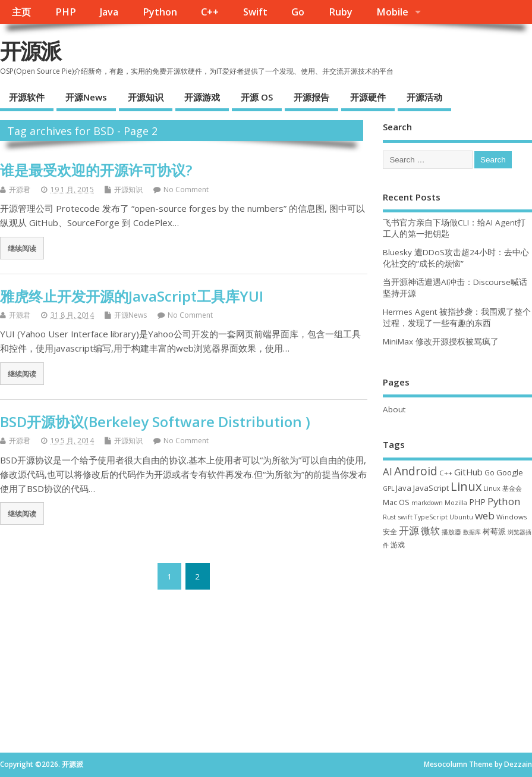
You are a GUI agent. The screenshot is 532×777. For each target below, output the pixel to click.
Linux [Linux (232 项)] (466, 486)
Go (298, 12)
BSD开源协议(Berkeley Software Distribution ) (155, 422)
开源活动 (424, 97)
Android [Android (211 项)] (416, 471)
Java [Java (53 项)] (404, 488)
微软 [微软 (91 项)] (430, 531)
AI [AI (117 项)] (388, 471)
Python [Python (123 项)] (504, 501)
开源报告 (311, 97)
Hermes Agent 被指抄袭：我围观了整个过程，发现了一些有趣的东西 (457, 317)
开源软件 (27, 97)
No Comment (186, 189)
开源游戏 (202, 97)
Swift (255, 12)
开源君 (20, 189)
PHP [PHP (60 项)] (477, 502)
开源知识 (146, 97)
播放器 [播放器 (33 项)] (451, 532)
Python (160, 12)
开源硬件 (368, 97)
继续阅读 (22, 248)
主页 (21, 12)
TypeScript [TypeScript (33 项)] (431, 517)
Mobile (392, 12)
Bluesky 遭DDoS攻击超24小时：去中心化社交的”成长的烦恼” (456, 258)
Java (109, 12)
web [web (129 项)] (485, 516)
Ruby (341, 12)
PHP (66, 12)
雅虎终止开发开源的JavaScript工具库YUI (132, 296)
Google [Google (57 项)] (510, 472)
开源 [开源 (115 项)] (409, 530)
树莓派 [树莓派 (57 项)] (494, 531)
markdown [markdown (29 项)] (427, 503)
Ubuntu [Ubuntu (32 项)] (461, 517)
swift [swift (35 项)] (405, 517)
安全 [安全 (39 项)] (390, 532)
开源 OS (257, 97)
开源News (86, 97)
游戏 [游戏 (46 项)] (398, 545)
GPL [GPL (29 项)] (388, 488)
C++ (210, 12)
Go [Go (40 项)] (489, 472)
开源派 (30, 51)
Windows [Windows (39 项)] (512, 517)
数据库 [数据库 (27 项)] (472, 532)
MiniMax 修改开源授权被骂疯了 (441, 341)
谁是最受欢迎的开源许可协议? (96, 170)
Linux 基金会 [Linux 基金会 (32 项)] (503, 488)
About (394, 409)
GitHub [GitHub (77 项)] (468, 472)
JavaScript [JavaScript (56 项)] (431, 488)
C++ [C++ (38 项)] (446, 473)
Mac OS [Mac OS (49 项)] (396, 502)
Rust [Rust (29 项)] (389, 517)
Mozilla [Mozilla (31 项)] (456, 503)
